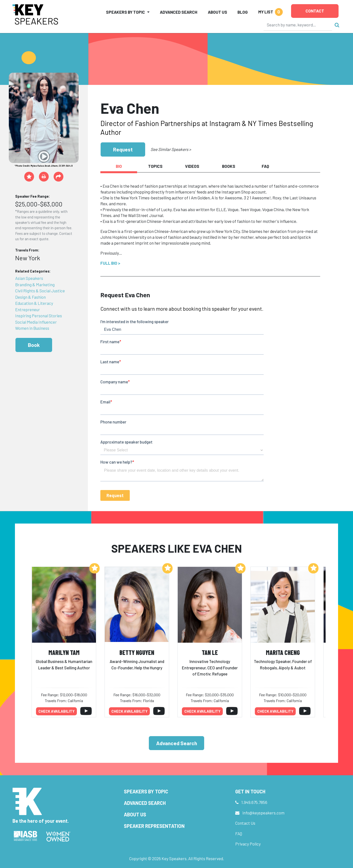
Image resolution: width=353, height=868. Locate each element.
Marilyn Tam (64, 652)
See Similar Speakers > (171, 149)
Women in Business (32, 328)
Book (34, 345)
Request (123, 149)
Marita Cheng (283, 652)
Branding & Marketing (35, 285)
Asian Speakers (29, 278)
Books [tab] (229, 166)
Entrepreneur (28, 309)
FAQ (239, 834)
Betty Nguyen (137, 652)
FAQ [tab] (265, 166)
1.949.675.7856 (254, 802)
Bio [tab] (119, 166)
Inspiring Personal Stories (39, 316)
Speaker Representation (154, 826)
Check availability (57, 711)
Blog (243, 12)
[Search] (298, 25)
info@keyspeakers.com (263, 813)
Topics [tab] (155, 166)
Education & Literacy (34, 303)
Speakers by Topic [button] (125, 12)
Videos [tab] (192, 166)
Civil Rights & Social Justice (40, 291)
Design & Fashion (30, 297)
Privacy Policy (248, 844)
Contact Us (245, 823)
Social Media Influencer (36, 322)
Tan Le (210, 652)
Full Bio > (110, 263)
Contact (315, 11)
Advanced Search (179, 12)
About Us (218, 12)
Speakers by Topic (146, 791)
